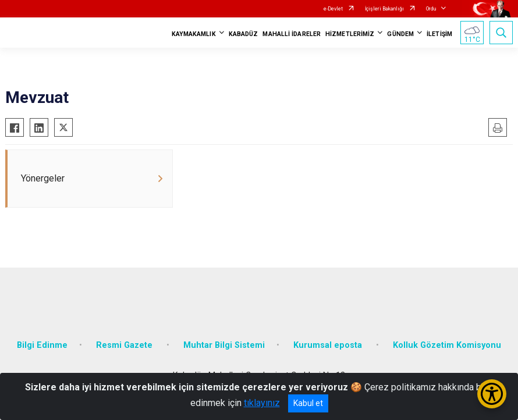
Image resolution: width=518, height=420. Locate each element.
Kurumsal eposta (329, 345)
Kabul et (308, 403)
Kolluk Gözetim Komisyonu (447, 345)
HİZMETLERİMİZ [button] (350, 34)
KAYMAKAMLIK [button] (194, 34)
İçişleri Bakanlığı (384, 9)
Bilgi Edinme (42, 345)
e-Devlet (333, 9)
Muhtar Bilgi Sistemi (224, 345)
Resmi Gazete (125, 345)
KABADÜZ (244, 34)
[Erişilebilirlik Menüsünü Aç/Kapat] (492, 394)
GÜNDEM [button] (400, 34)
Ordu (431, 9)
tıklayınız (262, 403)
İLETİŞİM (439, 34)
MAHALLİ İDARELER (292, 34)
